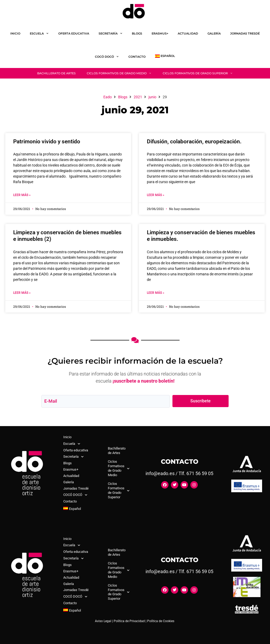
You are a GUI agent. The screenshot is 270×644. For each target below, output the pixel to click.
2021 (138, 97)
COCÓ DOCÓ (109, 57)
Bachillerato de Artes (56, 73)
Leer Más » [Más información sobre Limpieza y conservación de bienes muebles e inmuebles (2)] (22, 293)
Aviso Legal (103, 621)
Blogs (137, 33)
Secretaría (113, 34)
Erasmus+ (160, 33)
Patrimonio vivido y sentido (47, 142)
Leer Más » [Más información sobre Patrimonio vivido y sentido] (22, 195)
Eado (108, 97)
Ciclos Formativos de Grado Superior (201, 73)
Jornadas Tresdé (245, 33)
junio (152, 97)
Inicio (15, 33)
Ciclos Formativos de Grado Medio (122, 73)
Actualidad (188, 33)
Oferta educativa (74, 33)
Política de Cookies (161, 621)
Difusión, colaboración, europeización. (194, 142)
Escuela (42, 34)
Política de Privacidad (129, 621)
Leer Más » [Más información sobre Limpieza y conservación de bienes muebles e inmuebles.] (156, 293)
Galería (214, 33)
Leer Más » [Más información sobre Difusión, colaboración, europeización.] (156, 195)
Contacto (137, 57)
